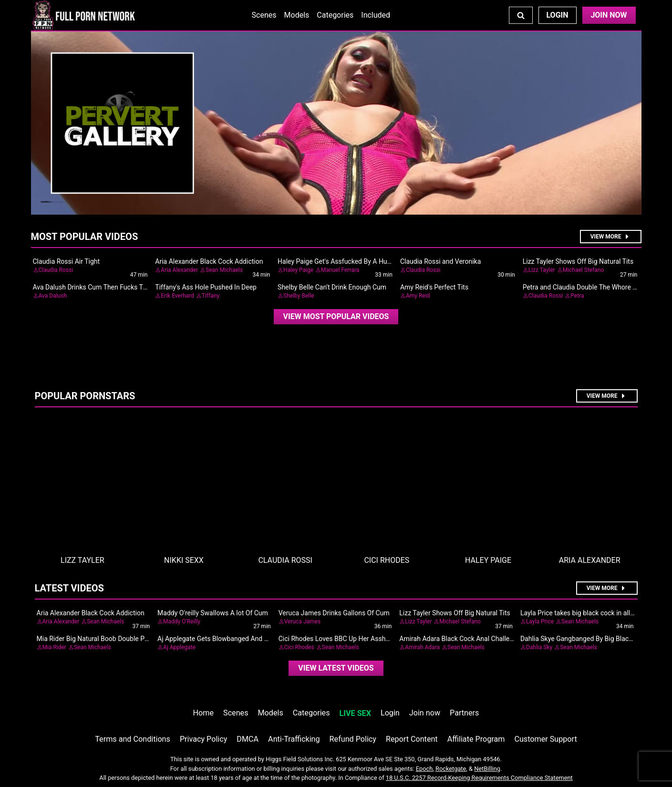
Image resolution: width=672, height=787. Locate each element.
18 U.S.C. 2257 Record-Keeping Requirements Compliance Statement (479, 778)
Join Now (609, 15)
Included (376, 15)
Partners (464, 713)
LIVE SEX (355, 713)
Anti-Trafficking (294, 739)
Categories (335, 15)
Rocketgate (451, 769)
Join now (425, 713)
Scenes (264, 15)
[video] (336, 317)
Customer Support (545, 739)
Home (203, 713)
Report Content (412, 739)
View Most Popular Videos (336, 316)
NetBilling (487, 769)
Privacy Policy (203, 739)
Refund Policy (353, 739)
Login (557, 15)
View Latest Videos (336, 668)
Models (297, 15)
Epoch (424, 769)
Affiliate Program (476, 739)
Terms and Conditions (133, 739)
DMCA (248, 739)
